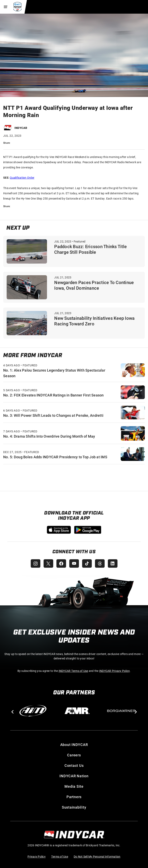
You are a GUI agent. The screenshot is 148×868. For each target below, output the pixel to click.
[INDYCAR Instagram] (36, 563)
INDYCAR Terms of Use (73, 671)
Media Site (74, 786)
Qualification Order (22, 178)
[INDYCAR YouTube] (74, 563)
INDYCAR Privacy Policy (115, 671)
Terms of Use (60, 856)
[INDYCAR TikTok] (87, 563)
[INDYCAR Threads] (100, 563)
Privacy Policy (37, 856)
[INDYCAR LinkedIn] (113, 563)
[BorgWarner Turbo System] (121, 711)
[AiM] (33, 711)
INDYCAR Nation (74, 776)
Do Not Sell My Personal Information (97, 856)
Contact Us (74, 765)
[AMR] (77, 711)
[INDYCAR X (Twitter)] (48, 563)
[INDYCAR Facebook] (61, 563)
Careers (74, 755)
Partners (74, 797)
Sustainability (74, 807)
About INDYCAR (74, 745)
